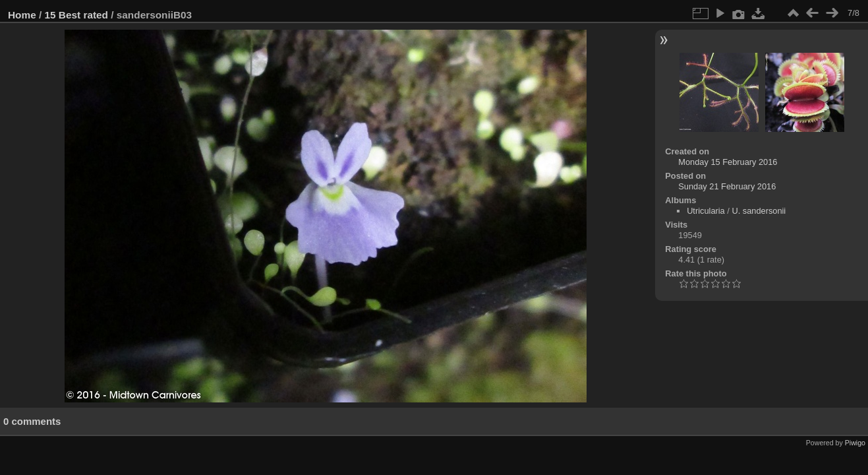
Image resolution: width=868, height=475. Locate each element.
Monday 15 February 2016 (728, 162)
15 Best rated (76, 15)
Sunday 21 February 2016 (727, 186)
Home (22, 15)
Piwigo (855, 443)
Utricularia (706, 211)
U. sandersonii (759, 211)
